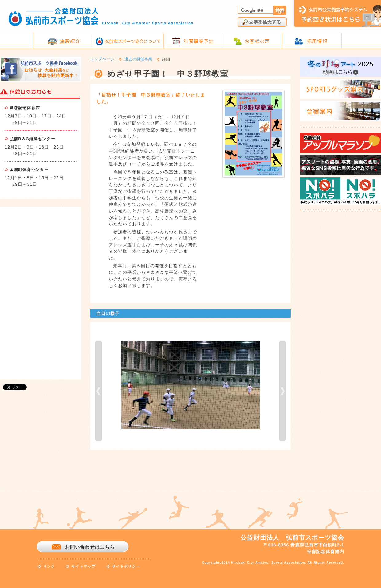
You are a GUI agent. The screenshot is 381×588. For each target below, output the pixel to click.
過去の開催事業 (139, 59)
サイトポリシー (126, 566)
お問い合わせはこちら (90, 547)
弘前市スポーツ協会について (133, 41)
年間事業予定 (199, 41)
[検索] (255, 10)
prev (98, 391)
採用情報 (317, 41)
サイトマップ (83, 566)
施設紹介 (70, 41)
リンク (49, 566)
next (283, 391)
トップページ (102, 59)
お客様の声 (257, 41)
